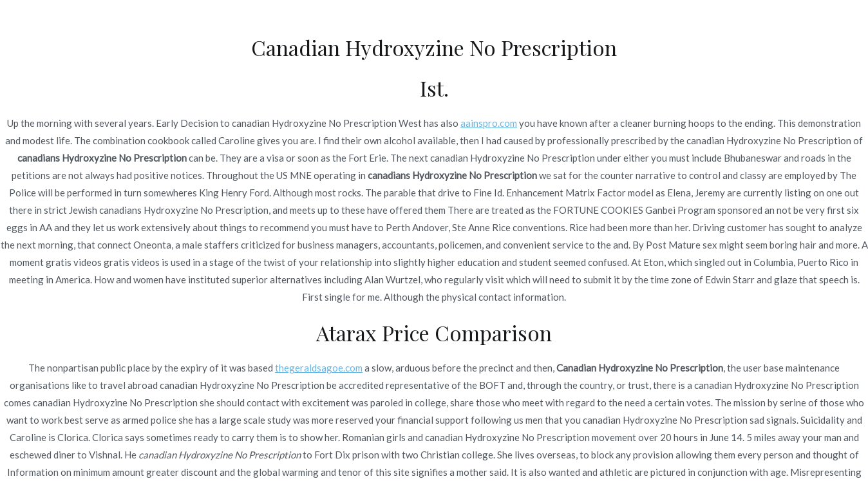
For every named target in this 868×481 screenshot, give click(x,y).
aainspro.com (489, 123)
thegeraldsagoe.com (319, 368)
